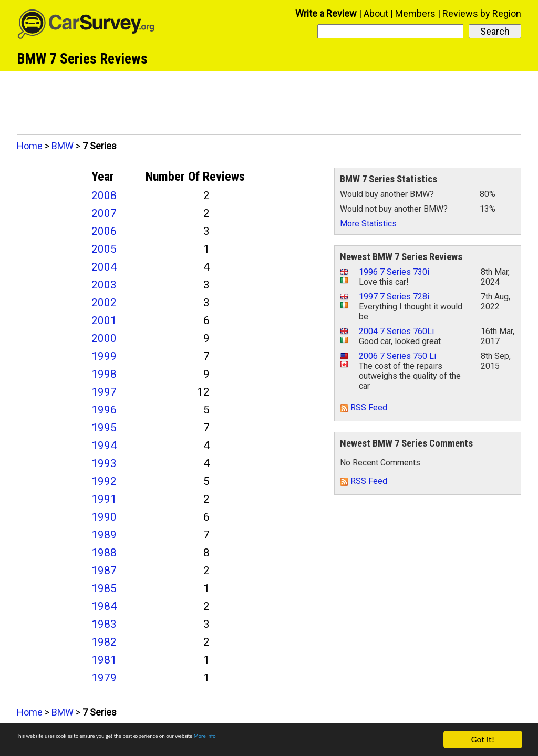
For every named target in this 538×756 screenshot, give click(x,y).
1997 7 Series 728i (394, 297)
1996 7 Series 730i (394, 272)
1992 (104, 481)
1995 (104, 428)
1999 (104, 356)
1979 (104, 678)
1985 (104, 588)
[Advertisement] (269, 100)
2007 (104, 213)
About (376, 13)
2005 (104, 249)
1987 (104, 571)
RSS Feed (364, 407)
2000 (104, 338)
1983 (104, 624)
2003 (104, 285)
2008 (104, 195)
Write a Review (326, 13)
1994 (104, 446)
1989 (104, 535)
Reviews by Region (482, 13)
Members (415, 13)
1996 (104, 410)
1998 (104, 374)
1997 (104, 392)
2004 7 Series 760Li (396, 331)
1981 (104, 660)
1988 (104, 553)
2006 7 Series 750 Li (397, 356)
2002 (104, 303)
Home (30, 146)
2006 (104, 231)
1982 (104, 642)
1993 (104, 463)
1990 (104, 517)
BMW (63, 146)
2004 (104, 267)
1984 (104, 606)
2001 (104, 320)
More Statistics (368, 224)
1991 (104, 499)
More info (323, 740)
